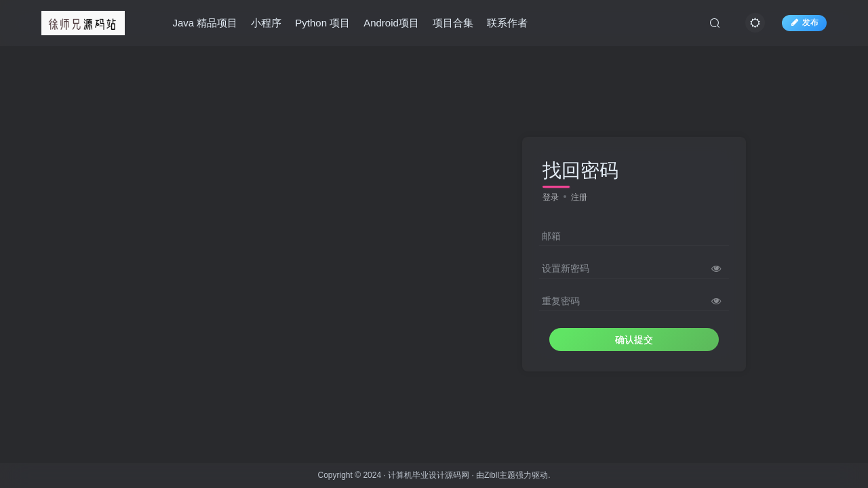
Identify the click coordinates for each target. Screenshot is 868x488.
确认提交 (634, 340)
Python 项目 (322, 23)
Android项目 (391, 23)
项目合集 (453, 23)
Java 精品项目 (205, 23)
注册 (579, 197)
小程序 (266, 23)
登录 (551, 197)
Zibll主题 (500, 475)
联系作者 (507, 23)
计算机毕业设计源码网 (429, 475)
